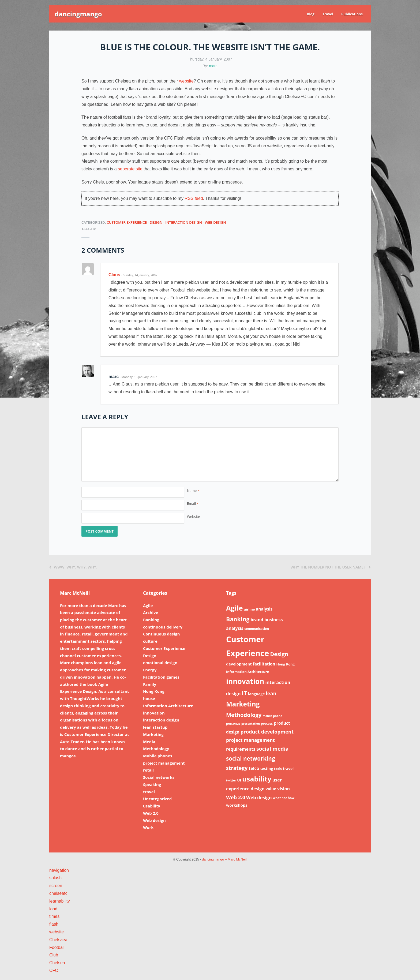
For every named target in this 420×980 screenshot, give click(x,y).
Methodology (156, 749)
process (267, 723)
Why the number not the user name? (331, 567)
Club (54, 955)
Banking (151, 620)
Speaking (152, 784)
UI (239, 780)
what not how (284, 798)
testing (267, 768)
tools (278, 769)
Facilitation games (161, 677)
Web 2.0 (151, 813)
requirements (241, 749)
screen (56, 886)
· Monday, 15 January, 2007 (138, 377)
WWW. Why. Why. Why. (73, 567)
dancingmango (78, 14)
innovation (154, 713)
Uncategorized (157, 799)
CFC (54, 970)
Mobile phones (158, 756)
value (271, 789)
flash (54, 924)
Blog (310, 14)
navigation (59, 870)
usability (152, 806)
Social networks (159, 777)
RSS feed (194, 198)
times (54, 916)
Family (150, 684)
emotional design (160, 663)
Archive (151, 612)
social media (273, 749)
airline (249, 609)
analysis (264, 609)
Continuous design (161, 634)
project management (164, 763)
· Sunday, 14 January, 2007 (139, 275)
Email (192, 503)
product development (267, 732)
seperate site (130, 169)
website (186, 81)
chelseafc (58, 893)
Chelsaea (58, 940)
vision (284, 789)
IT (244, 693)
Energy (150, 670)
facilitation (264, 664)
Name (193, 491)
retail (148, 770)
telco (254, 768)
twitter (231, 780)
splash (55, 878)
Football (57, 947)
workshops (237, 805)
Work (148, 827)
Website (194, 517)
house (149, 698)
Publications (352, 14)
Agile (148, 605)
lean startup (155, 727)
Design (156, 222)
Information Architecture (168, 706)
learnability (59, 901)
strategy (237, 768)
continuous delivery (163, 627)
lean (271, 693)
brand (257, 620)
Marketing (153, 734)
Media (149, 742)
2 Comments (103, 250)
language (256, 694)
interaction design (184, 222)
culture (150, 641)
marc (213, 66)
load (53, 909)
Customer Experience (127, 222)
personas (233, 723)
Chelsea (57, 963)
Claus (114, 275)
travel (149, 792)
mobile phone (272, 716)
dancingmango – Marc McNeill (225, 859)
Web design (215, 222)
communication (257, 629)
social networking (251, 758)
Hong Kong (154, 691)
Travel (328, 14)
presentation (251, 724)
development (239, 664)
